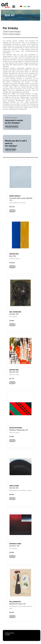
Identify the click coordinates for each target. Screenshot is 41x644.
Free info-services (12, 127)
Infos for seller (11, 149)
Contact (8, 635)
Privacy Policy (10, 633)
